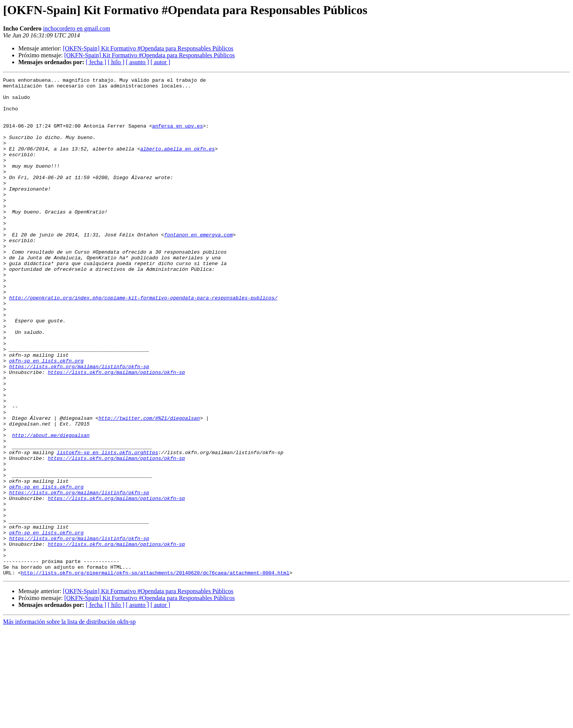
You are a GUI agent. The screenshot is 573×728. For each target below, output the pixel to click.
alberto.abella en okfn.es (178, 163)
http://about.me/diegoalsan (51, 507)
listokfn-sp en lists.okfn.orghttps (107, 528)
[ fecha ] (96, 62)
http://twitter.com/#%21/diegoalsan (149, 487)
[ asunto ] (137, 62)
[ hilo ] (116, 62)
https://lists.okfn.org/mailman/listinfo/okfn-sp (79, 425)
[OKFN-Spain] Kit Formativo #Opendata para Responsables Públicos (148, 48)
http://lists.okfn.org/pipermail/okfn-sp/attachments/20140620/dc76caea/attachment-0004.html (155, 672)
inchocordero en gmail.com (77, 28)
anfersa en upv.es (178, 136)
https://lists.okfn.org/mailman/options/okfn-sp (116, 432)
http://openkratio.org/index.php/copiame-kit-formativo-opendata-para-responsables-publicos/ (143, 342)
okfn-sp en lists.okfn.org (46, 418)
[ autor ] (161, 62)
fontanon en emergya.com (198, 267)
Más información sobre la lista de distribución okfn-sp (69, 721)
